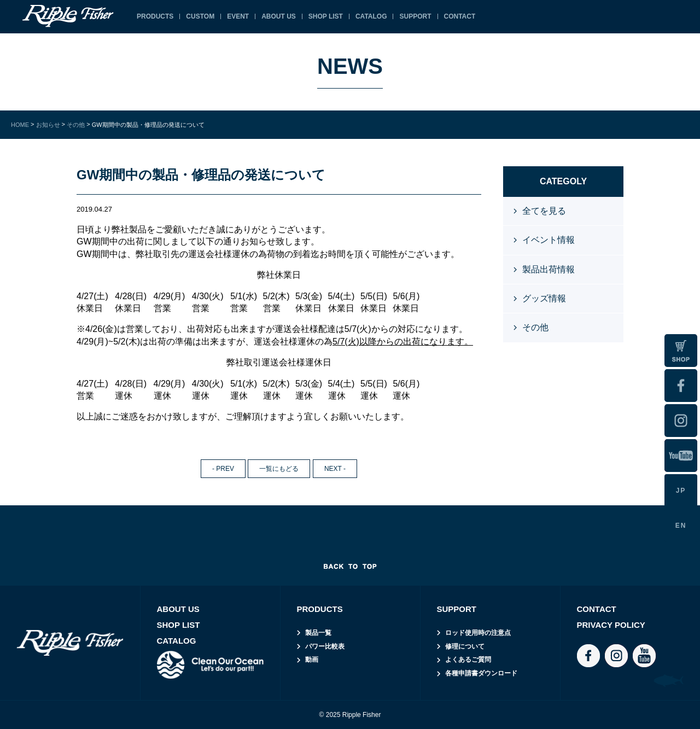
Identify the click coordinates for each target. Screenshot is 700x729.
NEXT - (335, 469)
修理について (465, 646)
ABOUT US (279, 16)
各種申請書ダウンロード (481, 673)
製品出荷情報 (549, 269)
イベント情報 (549, 240)
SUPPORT (415, 16)
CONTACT (460, 16)
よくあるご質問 (468, 660)
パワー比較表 (325, 646)
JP (681, 491)
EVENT (238, 16)
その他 (535, 327)
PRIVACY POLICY (611, 625)
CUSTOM (200, 16)
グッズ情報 (544, 298)
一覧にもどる (279, 469)
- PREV (223, 469)
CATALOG (371, 16)
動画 (312, 660)
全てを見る (544, 211)
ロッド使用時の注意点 (478, 633)
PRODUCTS (155, 16)
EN (681, 526)
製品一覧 (318, 633)
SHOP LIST (326, 16)
